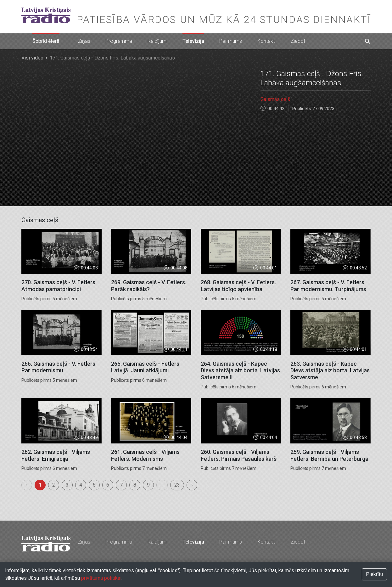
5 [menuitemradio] (94, 485)
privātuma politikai (101, 578)
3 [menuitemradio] (67, 485)
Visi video (32, 58)
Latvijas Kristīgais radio (46, 15)
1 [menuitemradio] (40, 485)
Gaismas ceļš (275, 99)
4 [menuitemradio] (81, 485)
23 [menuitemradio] (177, 485)
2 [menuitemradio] (54, 485)
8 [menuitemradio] (135, 485)
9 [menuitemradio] (148, 485)
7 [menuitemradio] (121, 485)
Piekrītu (374, 574)
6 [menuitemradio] (108, 485)
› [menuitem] (192, 485)
